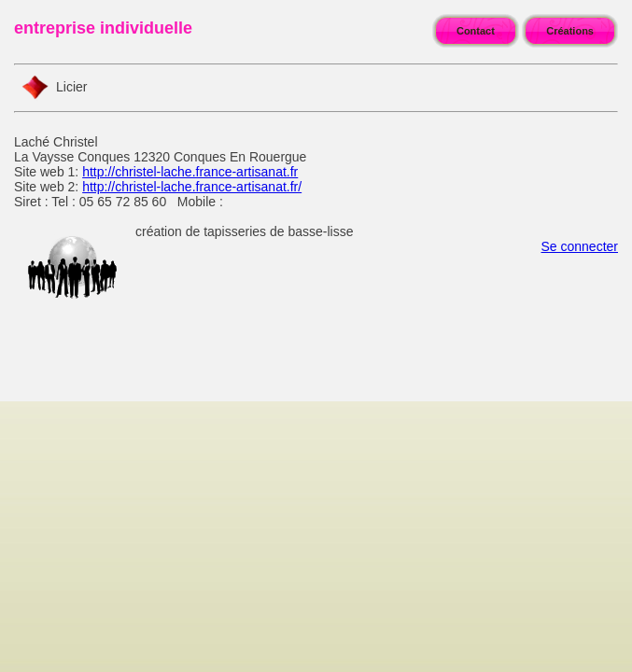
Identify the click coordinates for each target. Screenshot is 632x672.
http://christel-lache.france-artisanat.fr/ (192, 187)
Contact (476, 31)
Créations (570, 31)
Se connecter (580, 246)
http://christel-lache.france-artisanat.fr (190, 172)
